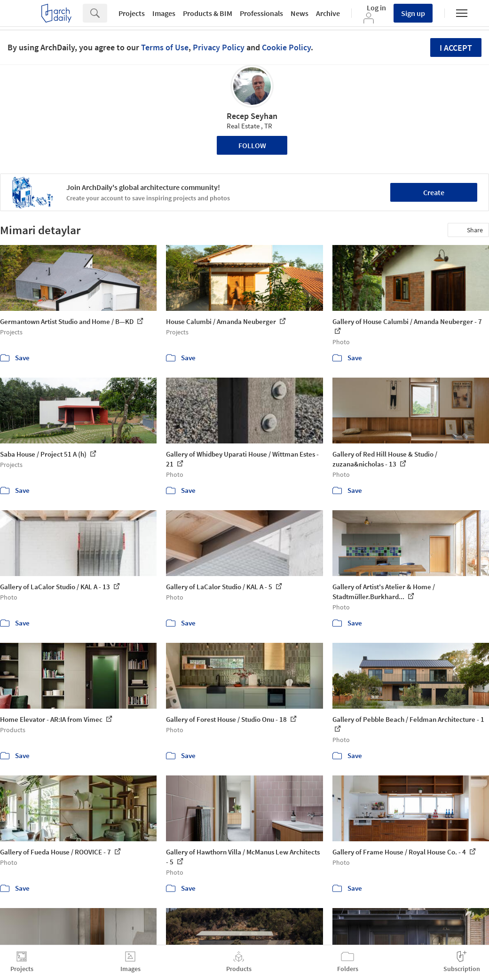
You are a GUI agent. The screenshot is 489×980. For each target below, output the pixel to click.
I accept (456, 48)
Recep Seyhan (252, 116)
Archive (328, 13)
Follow (252, 145)
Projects (132, 13)
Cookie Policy (286, 47)
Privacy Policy (219, 47)
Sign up (413, 13)
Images (164, 13)
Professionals (261, 13)
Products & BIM (208, 13)
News (300, 13)
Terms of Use (165, 47)
